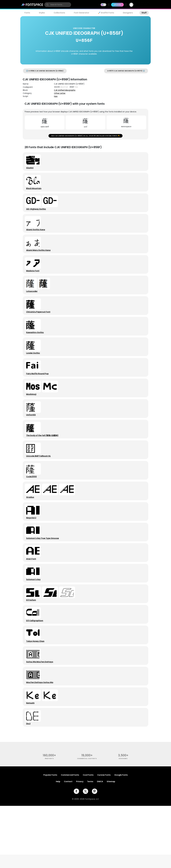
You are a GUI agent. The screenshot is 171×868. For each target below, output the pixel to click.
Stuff (144, 13)
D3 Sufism (32, 648)
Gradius (31, 535)
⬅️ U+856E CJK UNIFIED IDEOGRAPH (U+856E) (45, 71)
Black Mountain (35, 194)
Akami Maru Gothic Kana (39, 262)
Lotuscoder (33, 307)
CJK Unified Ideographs (65, 90)
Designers (128, 13)
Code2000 (33, 512)
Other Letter (60, 93)
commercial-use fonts (87, 821)
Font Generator (82, 13)
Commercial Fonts (70, 837)
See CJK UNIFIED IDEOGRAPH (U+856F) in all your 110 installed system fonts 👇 (85, 137)
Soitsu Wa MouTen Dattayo (41, 717)
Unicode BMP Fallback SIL (40, 489)
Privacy (80, 844)
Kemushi (31, 762)
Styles (42, 13)
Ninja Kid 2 (32, 557)
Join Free (143, 5)
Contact (68, 844)
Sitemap (111, 844)
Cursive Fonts (104, 837)
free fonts (49, 821)
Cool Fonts (88, 837)
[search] (58, 5)
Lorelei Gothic (34, 376)
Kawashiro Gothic (36, 353)
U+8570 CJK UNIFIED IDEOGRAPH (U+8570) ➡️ (126, 71)
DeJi (29, 785)
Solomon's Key (34, 626)
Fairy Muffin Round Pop (38, 398)
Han (56, 96)
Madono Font (34, 285)
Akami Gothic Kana (37, 239)
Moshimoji (32, 421)
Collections (59, 13)
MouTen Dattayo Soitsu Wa (41, 739)
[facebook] (76, 853)
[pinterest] (95, 853)
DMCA (100, 844)
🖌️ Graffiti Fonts (106, 13)
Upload (117, 5)
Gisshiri (31, 171)
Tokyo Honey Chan (36, 694)
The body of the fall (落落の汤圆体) (43, 467)
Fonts (27, 13)
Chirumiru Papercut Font (39, 330)
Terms (90, 844)
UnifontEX (32, 444)
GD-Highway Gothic (37, 216)
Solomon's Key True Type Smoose (44, 580)
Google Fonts (121, 837)
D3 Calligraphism (36, 671)
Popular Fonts (50, 837)
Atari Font (32, 603)
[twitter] (85, 853)
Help (58, 844)
